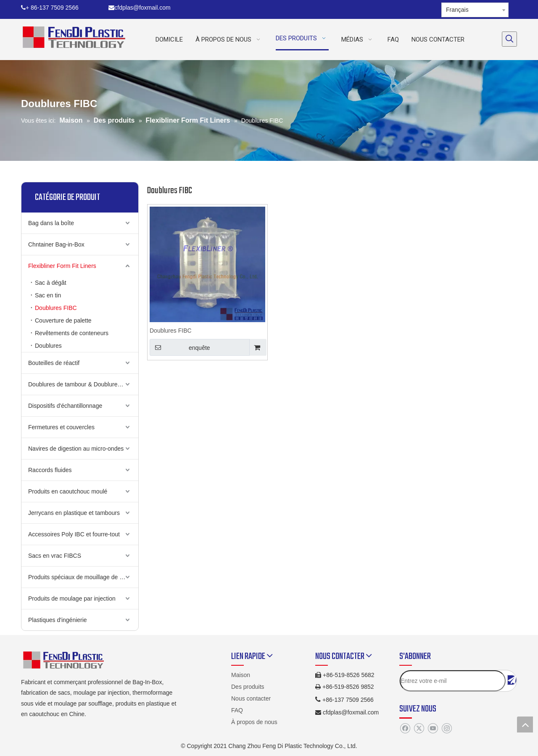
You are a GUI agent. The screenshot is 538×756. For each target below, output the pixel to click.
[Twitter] (419, 729)
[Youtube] (433, 729)
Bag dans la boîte (51, 223)
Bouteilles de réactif (54, 363)
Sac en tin (48, 295)
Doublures (48, 346)
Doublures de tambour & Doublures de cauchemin (83, 384)
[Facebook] (405, 729)
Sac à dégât (51, 283)
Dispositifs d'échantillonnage (65, 406)
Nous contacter (251, 698)
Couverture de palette (63, 320)
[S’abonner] (512, 680)
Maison (241, 675)
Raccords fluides (50, 470)
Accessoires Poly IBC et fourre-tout (74, 534)
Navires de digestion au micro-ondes (76, 449)
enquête (180, 347)
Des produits (248, 687)
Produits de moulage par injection (72, 598)
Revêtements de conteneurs (72, 333)
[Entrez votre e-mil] (453, 681)
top (525, 724)
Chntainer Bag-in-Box (56, 244)
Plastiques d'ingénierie (58, 620)
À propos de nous (254, 722)
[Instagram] (447, 729)
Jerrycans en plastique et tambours (74, 513)
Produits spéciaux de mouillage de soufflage (83, 577)
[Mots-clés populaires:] (509, 39)
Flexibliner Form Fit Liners (62, 266)
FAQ (237, 710)
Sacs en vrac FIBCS (55, 556)
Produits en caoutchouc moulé (68, 491)
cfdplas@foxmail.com (139, 8)
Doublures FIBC (56, 308)
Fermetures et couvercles (61, 427)
